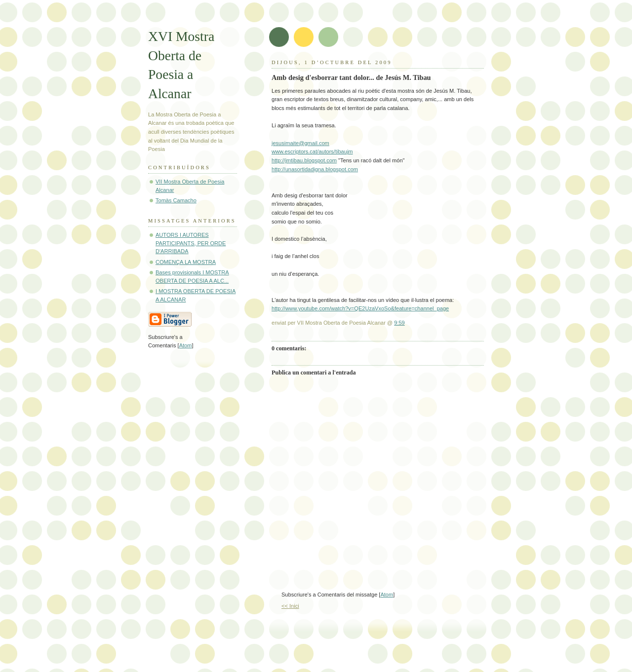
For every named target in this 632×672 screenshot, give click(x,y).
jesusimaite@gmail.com (300, 143)
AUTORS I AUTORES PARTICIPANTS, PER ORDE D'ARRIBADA (191, 243)
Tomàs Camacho (176, 200)
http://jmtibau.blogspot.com (304, 160)
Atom (387, 595)
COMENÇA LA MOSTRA (186, 262)
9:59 (399, 323)
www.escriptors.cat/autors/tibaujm (312, 151)
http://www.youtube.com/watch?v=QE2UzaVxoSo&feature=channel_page (360, 308)
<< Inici (290, 606)
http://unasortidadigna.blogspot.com (315, 169)
